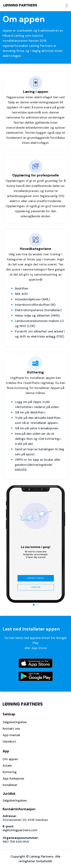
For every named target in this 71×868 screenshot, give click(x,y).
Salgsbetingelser (15, 722)
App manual (11, 735)
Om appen (10, 759)
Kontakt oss (11, 729)
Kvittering (10, 772)
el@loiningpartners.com (20, 830)
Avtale (7, 766)
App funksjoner (13, 778)
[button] (67, 5)
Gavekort (9, 741)
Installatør (10, 785)
